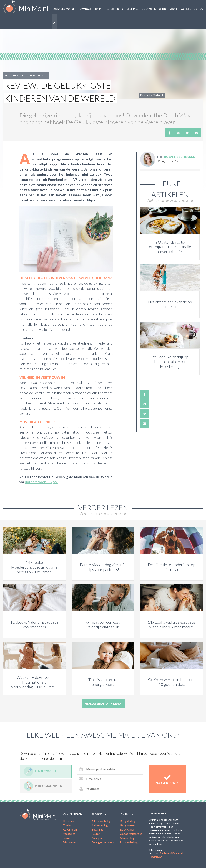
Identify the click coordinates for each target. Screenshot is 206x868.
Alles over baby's (102, 821)
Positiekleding (129, 842)
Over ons (68, 821)
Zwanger (86, 9)
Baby (98, 9)
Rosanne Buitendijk (180, 157)
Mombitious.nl (156, 857)
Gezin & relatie (37, 75)
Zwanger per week (103, 842)
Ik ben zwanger (40, 771)
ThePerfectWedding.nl (171, 853)
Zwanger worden (65, 9)
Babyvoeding (100, 825)
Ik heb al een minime (43, 786)
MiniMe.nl (26, 7)
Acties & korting (192, 9)
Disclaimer (69, 842)
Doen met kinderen (154, 9)
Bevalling (97, 829)
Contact (68, 825)
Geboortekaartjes (131, 834)
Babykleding (128, 821)
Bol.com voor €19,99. (41, 482)
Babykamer (127, 829)
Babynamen (127, 825)
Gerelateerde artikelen (103, 704)
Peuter (109, 9)
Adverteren (70, 829)
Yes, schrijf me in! (167, 779)
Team (66, 838)
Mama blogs (128, 838)
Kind (120, 9)
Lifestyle (132, 9)
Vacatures (69, 834)
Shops (174, 9)
